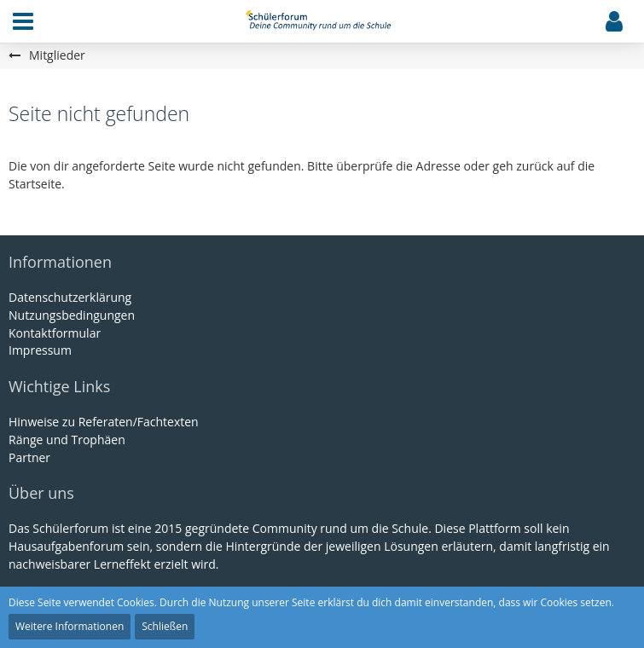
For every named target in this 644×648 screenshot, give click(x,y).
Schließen (165, 626)
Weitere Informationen (70, 626)
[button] (23, 21)
